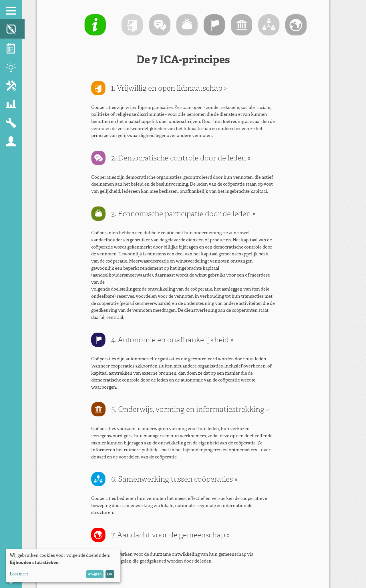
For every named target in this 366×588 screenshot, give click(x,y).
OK (110, 574)
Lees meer (19, 574)
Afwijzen (95, 574)
